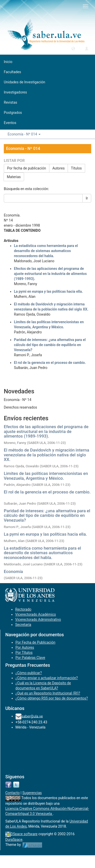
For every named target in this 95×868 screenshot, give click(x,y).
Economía (13, 571)
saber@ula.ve (32, 716)
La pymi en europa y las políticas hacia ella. (48, 291)
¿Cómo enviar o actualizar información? (47, 678)
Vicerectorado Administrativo (38, 619)
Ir (87, 198)
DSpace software (24, 834)
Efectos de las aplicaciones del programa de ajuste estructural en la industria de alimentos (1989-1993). (50, 274)
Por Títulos (24, 653)
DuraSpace (14, 840)
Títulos (76, 168)
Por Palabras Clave (30, 658)
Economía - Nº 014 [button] (24, 134)
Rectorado (23, 609)
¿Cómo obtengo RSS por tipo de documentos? (52, 698)
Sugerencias (32, 793)
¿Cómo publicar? (29, 673)
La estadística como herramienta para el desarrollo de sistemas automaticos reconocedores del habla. (46, 251)
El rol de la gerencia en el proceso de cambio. (50, 363)
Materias (14, 177)
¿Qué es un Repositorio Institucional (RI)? (48, 693)
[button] (73, 48)
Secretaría (23, 625)
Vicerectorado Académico (36, 614)
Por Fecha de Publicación (35, 642)
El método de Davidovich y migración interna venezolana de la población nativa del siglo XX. (46, 455)
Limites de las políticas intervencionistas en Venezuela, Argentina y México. (46, 476)
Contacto (13, 793)
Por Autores (25, 647)
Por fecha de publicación (27, 168)
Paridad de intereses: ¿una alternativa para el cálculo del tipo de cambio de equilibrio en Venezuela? (50, 345)
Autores (59, 168)
